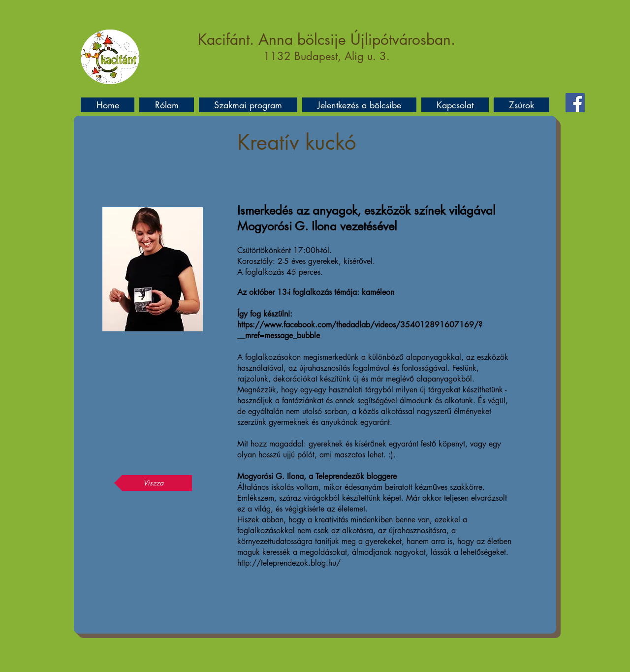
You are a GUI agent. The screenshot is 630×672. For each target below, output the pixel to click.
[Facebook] (575, 103)
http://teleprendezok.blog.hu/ (289, 563)
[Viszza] (153, 483)
